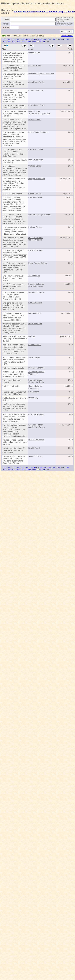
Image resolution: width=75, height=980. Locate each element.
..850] (9, 41)
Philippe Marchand (37, 179)
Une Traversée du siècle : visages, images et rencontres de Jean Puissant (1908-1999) (14, 296)
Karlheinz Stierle (36, 149)
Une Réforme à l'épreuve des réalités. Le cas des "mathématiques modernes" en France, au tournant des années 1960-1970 (15, 242)
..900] (13, 41)
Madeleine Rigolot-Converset (41, 74)
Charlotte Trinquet (36, 414)
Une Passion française (12, 194)
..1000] (23, 41)
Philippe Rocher (35, 227)
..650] (58, 39)
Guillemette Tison (36, 382)
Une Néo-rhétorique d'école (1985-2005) (15, 161)
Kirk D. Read (34, 448)
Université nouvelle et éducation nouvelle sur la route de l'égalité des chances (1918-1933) (13, 317)
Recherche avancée (25, 12)
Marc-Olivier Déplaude (38, 132)
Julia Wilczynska (36, 286)
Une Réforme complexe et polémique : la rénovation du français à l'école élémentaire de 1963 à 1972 (14, 268)
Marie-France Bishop (38, 263)
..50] (4, 39)
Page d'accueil (67, 12)
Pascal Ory (33, 398)
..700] (62, 39)
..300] (26, 39)
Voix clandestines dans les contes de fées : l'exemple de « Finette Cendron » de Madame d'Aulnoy (14, 418)
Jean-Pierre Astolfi (36, 372)
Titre (7, 19)
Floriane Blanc (35, 345)
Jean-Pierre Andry (36, 82)
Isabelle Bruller (35, 65)
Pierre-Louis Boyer (37, 105)
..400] (35, 39)
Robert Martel (34, 53)
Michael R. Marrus (36, 368)
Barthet (32, 336)
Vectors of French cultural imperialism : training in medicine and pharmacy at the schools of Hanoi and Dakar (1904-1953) (14, 349)
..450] (40, 39)
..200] (17, 39)
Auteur (6, 24)
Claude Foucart (35, 303)
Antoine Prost (34, 111)
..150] (13, 39)
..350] (31, 39)
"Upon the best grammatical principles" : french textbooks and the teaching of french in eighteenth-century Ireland (15, 328)
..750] (67, 39)
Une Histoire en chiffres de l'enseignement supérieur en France (14, 114)
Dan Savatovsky (35, 160)
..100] (8, 39)
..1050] (28, 41)
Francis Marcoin (35, 380)
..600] (53, 39)
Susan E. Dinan (35, 456)
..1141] (39, 41)
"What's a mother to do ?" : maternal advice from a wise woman (14, 450)
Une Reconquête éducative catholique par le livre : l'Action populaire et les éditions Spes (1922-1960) (14, 231)
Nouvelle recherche (47, 12)
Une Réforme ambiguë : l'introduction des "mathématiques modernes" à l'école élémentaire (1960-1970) (15, 255)
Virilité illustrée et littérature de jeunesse (14, 399)
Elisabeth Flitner (35, 425)
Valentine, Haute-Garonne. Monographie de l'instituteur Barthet (15, 339)
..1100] (34, 41)
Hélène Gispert (35, 240)
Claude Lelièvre (35, 386)
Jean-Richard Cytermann (39, 113)
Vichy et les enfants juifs (13, 368)
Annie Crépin (34, 357)
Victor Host (33, 374)
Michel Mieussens (36, 440)
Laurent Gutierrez (36, 284)
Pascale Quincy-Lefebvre (39, 214)
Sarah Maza (34, 392)
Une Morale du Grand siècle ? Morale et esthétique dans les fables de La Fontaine (14, 153)
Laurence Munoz (36, 90)
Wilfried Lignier (35, 166)
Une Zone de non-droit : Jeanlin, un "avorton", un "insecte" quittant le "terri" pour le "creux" (14, 306)
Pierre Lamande (35, 197)
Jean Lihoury (34, 276)
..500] (44, 39)
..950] (18, 41)
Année (6, 27)
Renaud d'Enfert (35, 238)
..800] (4, 41)
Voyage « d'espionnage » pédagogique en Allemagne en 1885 (15, 442)
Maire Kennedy (35, 324)
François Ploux (35, 120)
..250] (22, 39)
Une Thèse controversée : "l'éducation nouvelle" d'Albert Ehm (14, 286)
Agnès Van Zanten (36, 427)
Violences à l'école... (12, 386)
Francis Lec (33, 388)
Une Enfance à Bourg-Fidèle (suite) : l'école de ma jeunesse (13, 84)
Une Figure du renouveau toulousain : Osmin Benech (14, 106)
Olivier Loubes (35, 193)
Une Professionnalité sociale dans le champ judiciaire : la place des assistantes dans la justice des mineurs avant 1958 (14, 219)
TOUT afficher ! (67, 36)
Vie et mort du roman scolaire (12, 381)
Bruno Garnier (35, 313)
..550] (49, 39)
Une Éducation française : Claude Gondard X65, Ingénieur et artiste (14, 68)
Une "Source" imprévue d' (13, 278)
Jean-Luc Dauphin (36, 292)
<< (44, 41)
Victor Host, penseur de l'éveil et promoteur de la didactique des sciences (13, 374)
